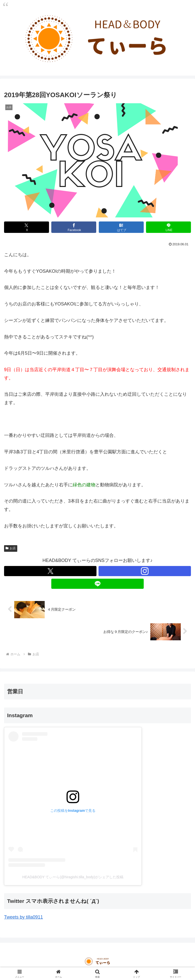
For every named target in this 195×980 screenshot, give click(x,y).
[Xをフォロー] (50, 571)
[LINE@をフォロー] (97, 584)
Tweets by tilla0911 (23, 917)
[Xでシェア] (27, 227)
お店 (11, 548)
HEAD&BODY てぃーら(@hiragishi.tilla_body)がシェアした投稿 (73, 877)
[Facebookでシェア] (74, 227)
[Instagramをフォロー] (145, 571)
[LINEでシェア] (168, 227)
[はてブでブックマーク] (121, 227)
